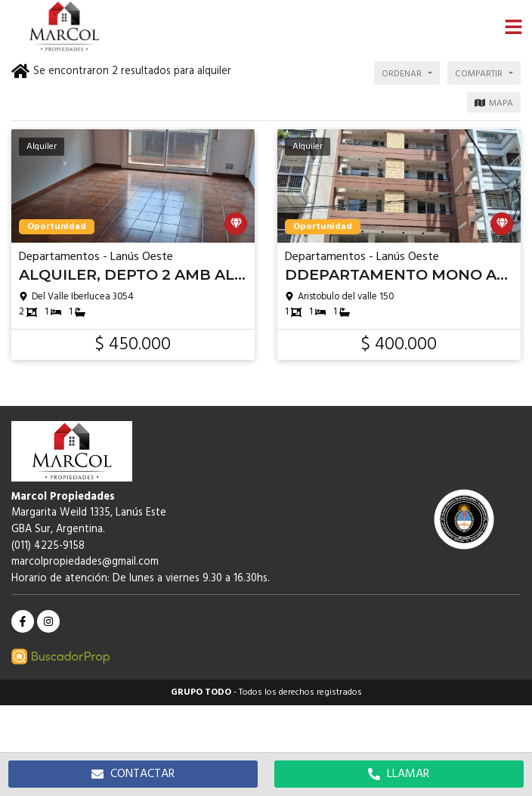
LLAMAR (399, 774)
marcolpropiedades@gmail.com (85, 562)
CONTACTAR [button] (133, 774)
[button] (513, 26)
